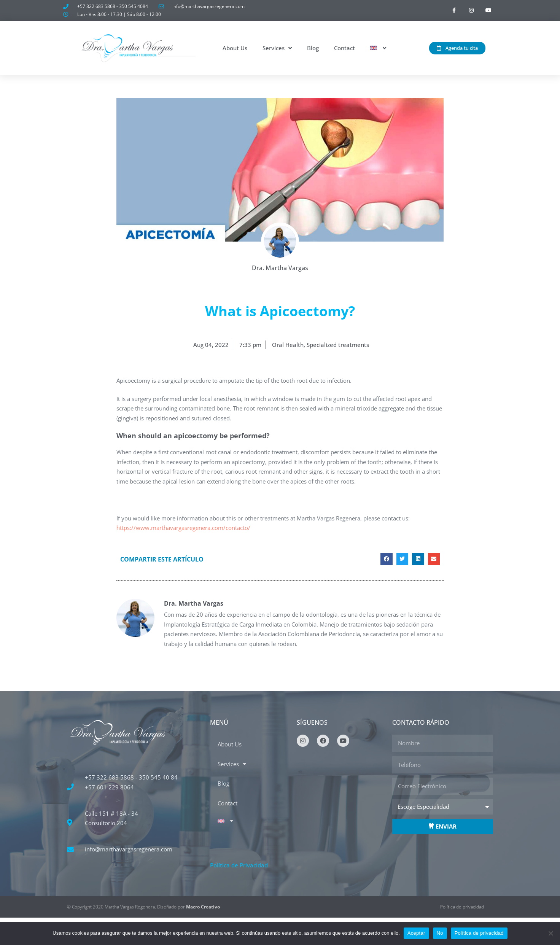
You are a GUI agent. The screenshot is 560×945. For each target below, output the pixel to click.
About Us (235, 48)
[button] (387, 559)
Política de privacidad (479, 933)
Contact (344, 48)
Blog (313, 48)
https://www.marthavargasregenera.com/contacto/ (183, 528)
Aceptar (416, 933)
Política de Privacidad (239, 865)
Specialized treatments (338, 345)
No (440, 933)
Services (277, 48)
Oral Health (288, 345)
